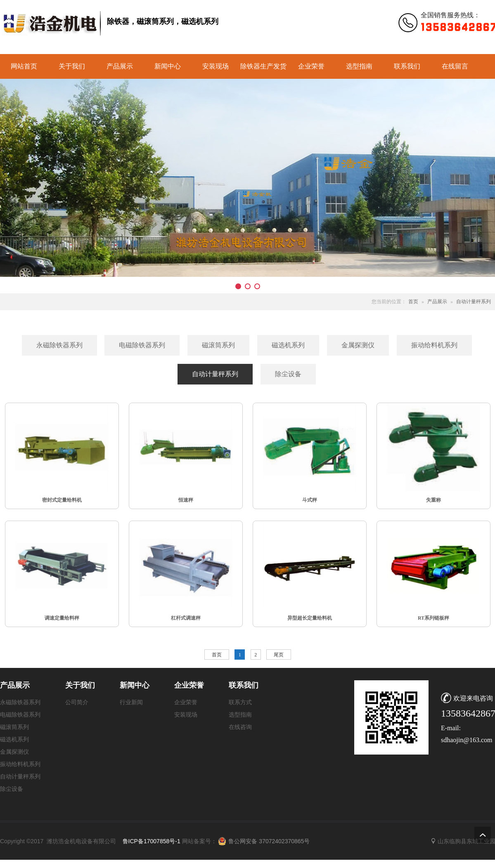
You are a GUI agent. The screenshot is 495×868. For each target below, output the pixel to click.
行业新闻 (131, 702)
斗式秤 (310, 500)
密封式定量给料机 (62, 500)
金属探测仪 (14, 752)
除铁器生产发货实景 (263, 71)
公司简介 (77, 702)
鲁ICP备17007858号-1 (152, 841)
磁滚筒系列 (14, 727)
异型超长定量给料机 (310, 618)
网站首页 (24, 66)
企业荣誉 (311, 66)
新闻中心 (168, 66)
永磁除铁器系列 (20, 702)
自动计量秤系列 (474, 302)
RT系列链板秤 (433, 618)
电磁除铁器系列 (20, 715)
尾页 (279, 655)
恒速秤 (186, 500)
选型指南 (359, 66)
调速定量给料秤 (62, 618)
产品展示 (120, 66)
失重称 (433, 500)
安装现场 (216, 66)
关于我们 (72, 66)
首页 (413, 302)
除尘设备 (12, 789)
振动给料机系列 (20, 764)
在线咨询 (240, 727)
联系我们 (407, 66)
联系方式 (240, 702)
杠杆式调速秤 (186, 618)
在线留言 (455, 66)
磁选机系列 (14, 739)
